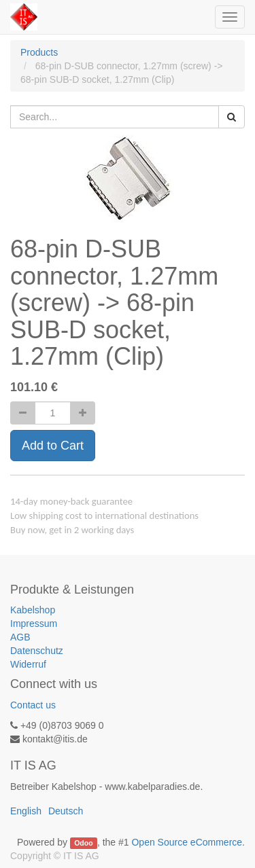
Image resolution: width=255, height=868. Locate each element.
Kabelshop (33, 610)
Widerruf (28, 664)
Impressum (34, 623)
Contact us (33, 705)
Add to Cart (53, 446)
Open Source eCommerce (187, 842)
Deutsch (66, 811)
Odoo (83, 843)
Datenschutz (37, 651)
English (26, 811)
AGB (20, 637)
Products (39, 52)
